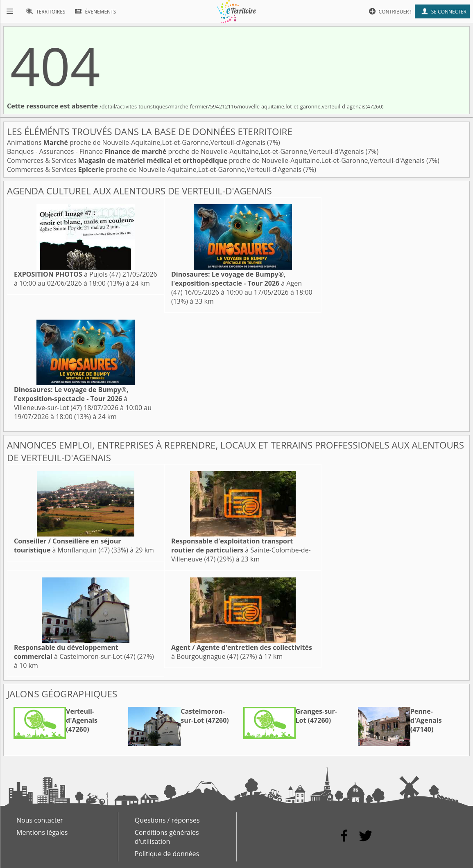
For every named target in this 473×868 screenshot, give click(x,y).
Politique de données (167, 854)
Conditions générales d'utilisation (167, 837)
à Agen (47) (236, 283)
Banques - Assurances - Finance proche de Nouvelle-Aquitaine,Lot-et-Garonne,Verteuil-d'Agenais (186, 151)
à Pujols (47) (67, 274)
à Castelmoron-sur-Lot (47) (75, 652)
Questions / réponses (167, 820)
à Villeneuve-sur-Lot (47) (71, 399)
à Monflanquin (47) (67, 546)
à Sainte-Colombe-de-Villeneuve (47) (241, 550)
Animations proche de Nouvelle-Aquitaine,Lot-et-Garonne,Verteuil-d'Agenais (137, 142)
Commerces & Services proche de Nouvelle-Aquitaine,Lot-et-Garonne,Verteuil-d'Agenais (217, 160)
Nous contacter (40, 820)
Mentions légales (42, 832)
